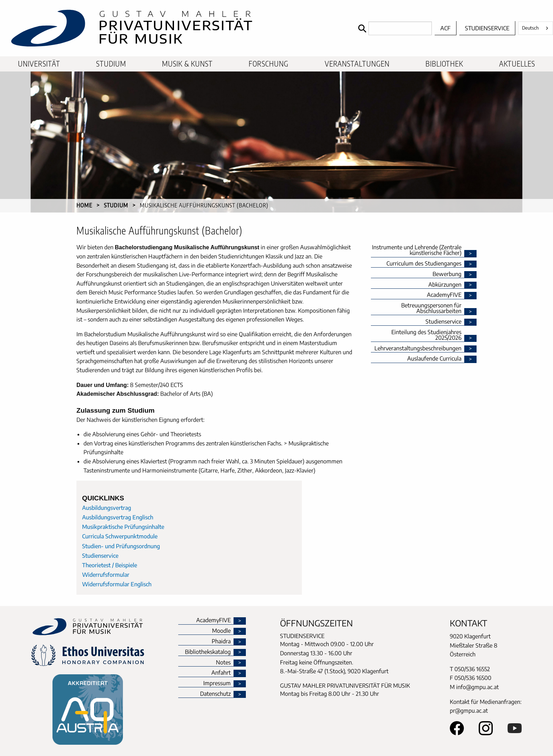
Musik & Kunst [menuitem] (187, 64)
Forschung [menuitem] (269, 64)
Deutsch (530, 28)
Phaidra (221, 642)
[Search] (393, 28)
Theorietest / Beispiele (110, 565)
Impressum (217, 683)
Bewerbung (447, 274)
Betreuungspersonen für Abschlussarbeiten (431, 308)
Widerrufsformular (106, 575)
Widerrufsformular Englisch (117, 584)
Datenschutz (215, 694)
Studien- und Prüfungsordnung (121, 546)
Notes (223, 663)
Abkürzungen (445, 285)
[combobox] (536, 28)
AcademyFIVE (444, 295)
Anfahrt (221, 673)
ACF (445, 28)
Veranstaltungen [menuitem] (357, 64)
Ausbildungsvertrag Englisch (118, 517)
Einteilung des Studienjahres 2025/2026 (426, 335)
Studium (116, 205)
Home (84, 205)
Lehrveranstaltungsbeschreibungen (418, 349)
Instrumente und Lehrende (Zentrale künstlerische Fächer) (417, 250)
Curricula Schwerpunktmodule (120, 536)
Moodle (221, 631)
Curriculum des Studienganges (424, 264)
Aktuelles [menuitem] (517, 64)
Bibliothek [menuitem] (444, 64)
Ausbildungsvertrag (107, 508)
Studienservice (487, 28)
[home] (177, 28)
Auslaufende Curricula (434, 359)
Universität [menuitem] (39, 64)
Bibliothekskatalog (208, 652)
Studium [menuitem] (111, 64)
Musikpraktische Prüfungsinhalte (123, 527)
